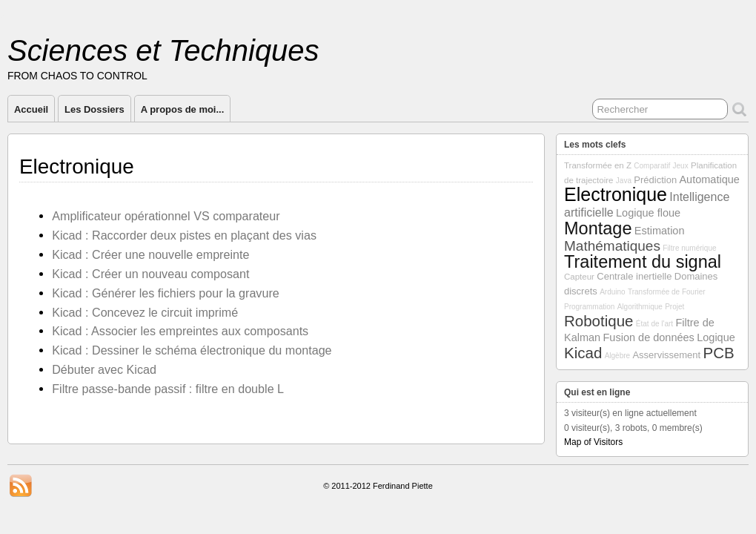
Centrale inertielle (634, 276)
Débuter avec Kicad (104, 369)
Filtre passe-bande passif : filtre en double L (168, 389)
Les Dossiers (94, 109)
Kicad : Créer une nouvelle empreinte (150, 254)
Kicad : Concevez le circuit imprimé (145, 312)
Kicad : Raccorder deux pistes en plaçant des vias (184, 235)
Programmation (589, 307)
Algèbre (617, 356)
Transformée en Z (598, 165)
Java (624, 181)
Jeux (681, 166)
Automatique (709, 179)
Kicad (583, 353)
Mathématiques (612, 246)
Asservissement (666, 355)
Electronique (616, 194)
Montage (598, 228)
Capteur (579, 277)
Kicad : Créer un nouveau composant (150, 274)
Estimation (660, 231)
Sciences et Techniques (163, 50)
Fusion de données (649, 337)
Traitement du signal (643, 262)
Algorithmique (640, 307)
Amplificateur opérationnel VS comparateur (166, 216)
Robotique (598, 321)
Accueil (31, 109)
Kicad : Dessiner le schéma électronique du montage (192, 350)
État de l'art (654, 324)
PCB (719, 353)
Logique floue (648, 213)
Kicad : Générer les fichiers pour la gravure (166, 293)
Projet (674, 307)
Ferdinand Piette (403, 486)
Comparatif (652, 166)
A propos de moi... (183, 109)
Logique (716, 337)
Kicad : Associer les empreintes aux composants (180, 331)
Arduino (612, 292)
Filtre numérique (689, 248)
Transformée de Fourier (667, 292)
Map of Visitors (593, 442)
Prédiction (655, 180)
